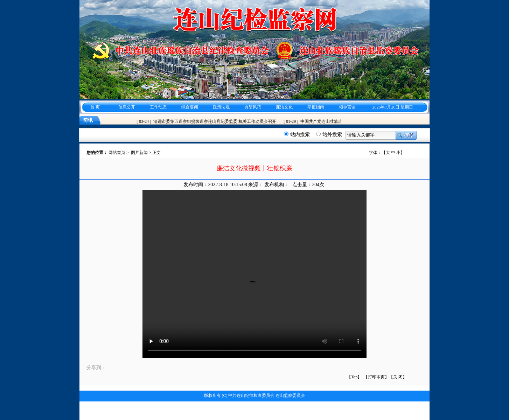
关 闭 (398, 377)
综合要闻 (190, 107)
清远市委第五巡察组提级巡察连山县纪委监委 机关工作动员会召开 (216, 121)
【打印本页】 (376, 377)
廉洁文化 (284, 107)
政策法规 (221, 107)
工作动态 (158, 107)
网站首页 (117, 153)
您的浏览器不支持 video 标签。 (254, 274)
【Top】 (354, 377)
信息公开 (127, 107)
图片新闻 (139, 153)
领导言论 (347, 107)
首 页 (95, 107)
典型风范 (253, 107)
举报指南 (316, 107)
